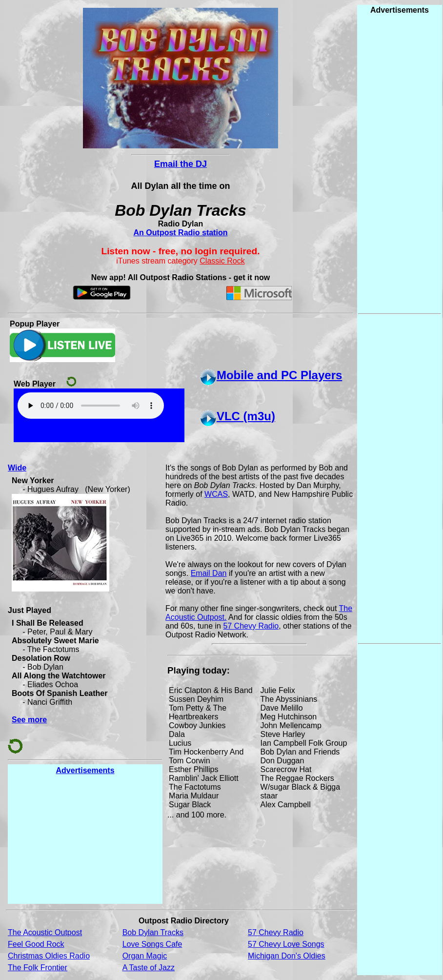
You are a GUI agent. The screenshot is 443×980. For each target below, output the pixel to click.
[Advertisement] (85, 839)
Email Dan (209, 573)
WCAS (216, 494)
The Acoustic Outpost (45, 932)
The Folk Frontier (38, 968)
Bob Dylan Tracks (153, 932)
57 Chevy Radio (251, 626)
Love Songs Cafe (152, 944)
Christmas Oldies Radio (49, 956)
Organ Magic (145, 956)
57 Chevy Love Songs (286, 944)
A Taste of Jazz (149, 968)
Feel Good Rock (36, 944)
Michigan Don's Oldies (287, 956)
